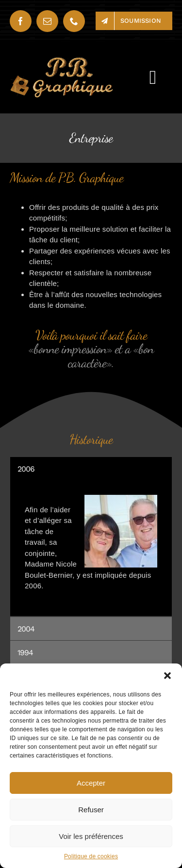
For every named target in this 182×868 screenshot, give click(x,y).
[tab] (91, 469)
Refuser (91, 810)
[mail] (47, 21)
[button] (167, 676)
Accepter (91, 783)
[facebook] (21, 21)
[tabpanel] (91, 548)
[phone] (74, 21)
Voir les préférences (91, 836)
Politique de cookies (91, 856)
